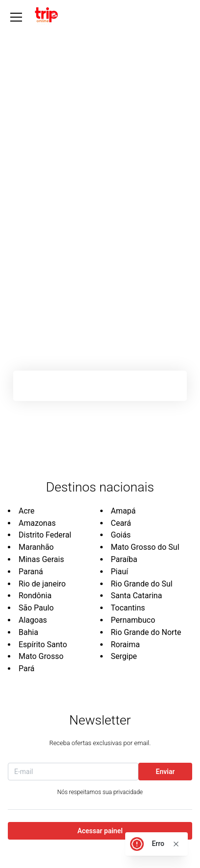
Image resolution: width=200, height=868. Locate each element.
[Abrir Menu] (16, 17)
